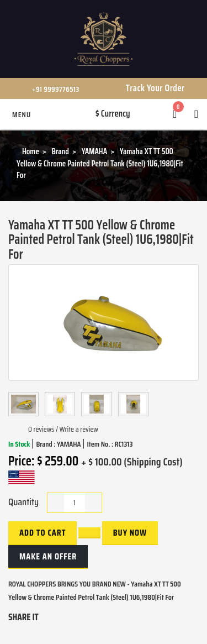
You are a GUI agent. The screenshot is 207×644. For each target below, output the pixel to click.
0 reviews (41, 429)
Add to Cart (43, 533)
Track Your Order (155, 88)
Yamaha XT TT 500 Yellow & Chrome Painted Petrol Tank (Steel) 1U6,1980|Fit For (100, 163)
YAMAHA (94, 151)
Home (31, 151)
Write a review (79, 429)
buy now (130, 533)
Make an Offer (48, 556)
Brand (60, 151)
